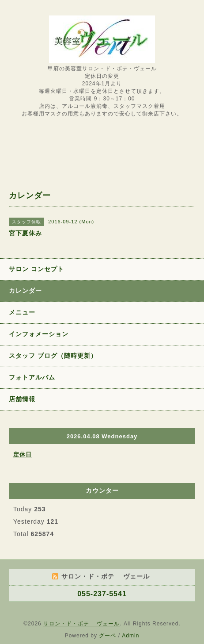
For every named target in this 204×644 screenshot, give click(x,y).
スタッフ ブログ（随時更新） (53, 356)
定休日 (23, 454)
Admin (130, 636)
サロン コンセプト (36, 269)
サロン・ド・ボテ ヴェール (81, 624)
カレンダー (25, 291)
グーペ (108, 636)
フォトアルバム (32, 377)
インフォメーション (39, 334)
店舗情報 (22, 399)
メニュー (22, 312)
